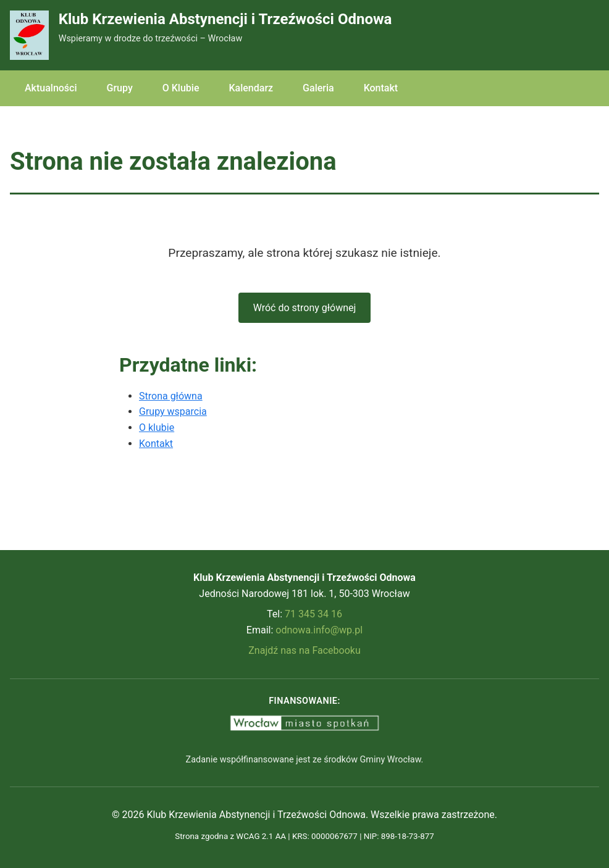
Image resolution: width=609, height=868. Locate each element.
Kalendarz (251, 88)
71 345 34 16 (313, 614)
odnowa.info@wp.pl (319, 630)
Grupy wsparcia (173, 411)
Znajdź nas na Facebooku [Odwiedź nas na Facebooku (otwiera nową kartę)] (304, 650)
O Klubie (181, 88)
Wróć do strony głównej (305, 308)
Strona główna (171, 396)
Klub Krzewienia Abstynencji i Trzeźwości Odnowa (225, 19)
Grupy (120, 88)
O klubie (157, 428)
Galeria (318, 88)
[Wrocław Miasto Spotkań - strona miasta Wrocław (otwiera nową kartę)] (304, 723)
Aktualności (51, 88)
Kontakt (381, 88)
